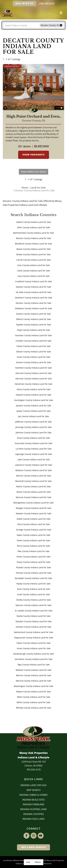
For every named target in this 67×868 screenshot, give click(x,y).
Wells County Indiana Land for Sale (34, 697)
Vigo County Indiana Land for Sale (34, 665)
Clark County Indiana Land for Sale (34, 271)
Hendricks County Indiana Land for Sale (33, 384)
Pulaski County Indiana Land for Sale (33, 567)
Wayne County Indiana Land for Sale (33, 692)
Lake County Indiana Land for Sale (34, 459)
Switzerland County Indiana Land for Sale (33, 632)
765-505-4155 (34, 770)
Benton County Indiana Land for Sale (34, 238)
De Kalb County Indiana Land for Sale (34, 292)
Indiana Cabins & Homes (33, 795)
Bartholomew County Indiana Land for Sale (33, 233)
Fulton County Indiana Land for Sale (34, 346)
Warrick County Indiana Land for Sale (33, 681)
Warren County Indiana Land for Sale (34, 675)
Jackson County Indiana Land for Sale (34, 406)
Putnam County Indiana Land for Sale (34, 573)
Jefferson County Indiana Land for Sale (33, 422)
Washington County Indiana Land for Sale (34, 686)
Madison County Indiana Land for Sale (34, 470)
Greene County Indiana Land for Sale (33, 362)
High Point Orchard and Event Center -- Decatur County (34, 116)
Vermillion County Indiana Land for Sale (34, 659)
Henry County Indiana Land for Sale (34, 389)
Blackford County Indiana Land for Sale (33, 244)
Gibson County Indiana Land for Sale (33, 352)
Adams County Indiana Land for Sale (34, 222)
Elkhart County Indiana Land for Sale (33, 319)
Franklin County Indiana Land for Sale (34, 341)
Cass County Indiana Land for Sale (33, 265)
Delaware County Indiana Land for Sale (33, 308)
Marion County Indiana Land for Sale (34, 476)
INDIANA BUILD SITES (34, 800)
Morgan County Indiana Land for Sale (34, 508)
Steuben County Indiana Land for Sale (34, 621)
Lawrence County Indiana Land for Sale (34, 465)
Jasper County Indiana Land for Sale (34, 411)
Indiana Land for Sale (34, 785)
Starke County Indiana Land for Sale (34, 616)
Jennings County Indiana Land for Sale (34, 427)
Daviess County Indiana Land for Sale (33, 287)
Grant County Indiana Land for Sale (34, 357)
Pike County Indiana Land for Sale (33, 551)
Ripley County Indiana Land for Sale (33, 584)
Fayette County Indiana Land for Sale (34, 325)
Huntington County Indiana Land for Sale (34, 400)
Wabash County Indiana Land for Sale (34, 670)
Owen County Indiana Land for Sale (33, 535)
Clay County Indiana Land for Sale (34, 276)
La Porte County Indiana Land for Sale (34, 449)
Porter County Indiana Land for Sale (33, 557)
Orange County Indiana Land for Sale (34, 530)
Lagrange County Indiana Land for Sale (34, 454)
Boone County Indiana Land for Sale (34, 249)
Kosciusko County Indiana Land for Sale (34, 443)
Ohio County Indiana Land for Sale (34, 524)
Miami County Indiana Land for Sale (34, 492)
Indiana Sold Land (33, 819)
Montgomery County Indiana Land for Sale (33, 503)
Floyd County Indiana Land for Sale (33, 330)
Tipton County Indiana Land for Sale (33, 643)
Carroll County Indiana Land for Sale (33, 260)
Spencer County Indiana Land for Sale (33, 605)
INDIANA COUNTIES (33, 814)
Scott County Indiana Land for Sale (33, 594)
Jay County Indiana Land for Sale (33, 416)
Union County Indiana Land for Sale (34, 648)
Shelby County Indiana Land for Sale (33, 600)
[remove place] (61, 25)
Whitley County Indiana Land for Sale (34, 708)
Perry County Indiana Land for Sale (33, 546)
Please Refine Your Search (33, 172)
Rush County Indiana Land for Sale (34, 589)
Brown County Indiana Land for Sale (33, 254)
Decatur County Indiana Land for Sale (33, 303)
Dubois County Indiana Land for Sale (33, 314)
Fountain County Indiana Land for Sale (33, 335)
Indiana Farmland (34, 804)
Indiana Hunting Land (33, 809)
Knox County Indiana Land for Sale (33, 438)
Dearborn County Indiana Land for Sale (34, 298)
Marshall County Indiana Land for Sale (33, 481)
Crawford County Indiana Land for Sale (34, 281)
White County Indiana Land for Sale (33, 702)
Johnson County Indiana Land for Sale (34, 433)
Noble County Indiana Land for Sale (34, 519)
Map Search (34, 790)
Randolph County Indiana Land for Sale (33, 578)
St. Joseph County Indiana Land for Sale (34, 611)
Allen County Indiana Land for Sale (34, 227)
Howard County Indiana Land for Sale (34, 395)
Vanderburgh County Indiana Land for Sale (33, 654)
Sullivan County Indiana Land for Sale (33, 627)
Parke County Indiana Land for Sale (33, 540)
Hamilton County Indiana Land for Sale (33, 368)
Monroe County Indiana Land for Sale (34, 497)
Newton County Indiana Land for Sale (34, 513)
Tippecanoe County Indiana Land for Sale (34, 638)
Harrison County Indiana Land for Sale (34, 379)
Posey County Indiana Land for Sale (34, 562)
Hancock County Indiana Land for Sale (34, 373)
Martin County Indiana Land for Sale (33, 486)
